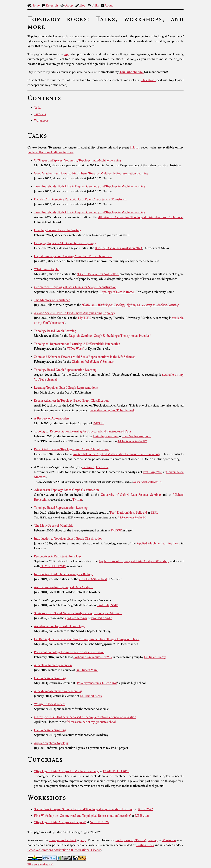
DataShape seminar (106, 436)
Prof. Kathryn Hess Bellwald (129, 512)
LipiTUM (84, 318)
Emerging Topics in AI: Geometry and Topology (65, 243)
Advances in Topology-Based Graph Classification (66, 490)
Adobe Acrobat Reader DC (132, 441)
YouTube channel (132, 72)
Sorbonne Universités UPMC (93, 657)
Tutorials (40, 114)
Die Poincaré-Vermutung (50, 678)
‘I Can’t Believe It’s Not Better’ (98, 274)
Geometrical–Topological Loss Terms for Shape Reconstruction (75, 287)
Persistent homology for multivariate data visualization (69, 652)
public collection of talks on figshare (50, 152)
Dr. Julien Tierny (155, 657)
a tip (83, 840)
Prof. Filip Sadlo (108, 605)
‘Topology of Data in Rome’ (116, 292)
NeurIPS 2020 (99, 822)
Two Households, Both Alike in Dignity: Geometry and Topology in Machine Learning (89, 186)
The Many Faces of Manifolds (53, 525)
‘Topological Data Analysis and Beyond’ (60, 822)
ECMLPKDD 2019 (53, 566)
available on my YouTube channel (112, 410)
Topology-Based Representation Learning (61, 508)
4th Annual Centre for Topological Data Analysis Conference (141, 217)
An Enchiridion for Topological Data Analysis (63, 587)
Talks (95, 5)
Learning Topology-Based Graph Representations (66, 388)
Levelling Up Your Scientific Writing (57, 230)
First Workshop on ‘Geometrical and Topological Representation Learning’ (82, 816)
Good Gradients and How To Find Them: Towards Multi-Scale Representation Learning (91, 173)
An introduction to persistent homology (59, 626)
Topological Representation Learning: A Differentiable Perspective (77, 344)
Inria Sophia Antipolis (137, 436)
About (109, 5)
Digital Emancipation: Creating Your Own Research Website (73, 256)
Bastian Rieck (145, 845)
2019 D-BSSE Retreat (93, 579)
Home (36, 5)
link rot (135, 147)
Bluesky (153, 840)
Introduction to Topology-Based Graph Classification (68, 538)
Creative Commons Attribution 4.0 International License (64, 850)
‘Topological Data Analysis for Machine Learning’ (67, 771)
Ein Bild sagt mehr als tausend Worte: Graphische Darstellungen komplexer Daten (87, 639)
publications (148, 80)
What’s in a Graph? (46, 269)
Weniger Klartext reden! (50, 704)
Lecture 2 (102, 467)
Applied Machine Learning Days (158, 543)
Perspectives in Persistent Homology (58, 556)
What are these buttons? (40, 864)
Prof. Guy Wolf (152, 472)
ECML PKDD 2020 (116, 771)
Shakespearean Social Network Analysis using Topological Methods (78, 613)
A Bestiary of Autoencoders (52, 418)
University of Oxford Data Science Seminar (131, 495)
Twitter (77, 499)
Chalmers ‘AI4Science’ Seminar (93, 362)
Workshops (41, 120)
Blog (82, 5)
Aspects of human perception (53, 665)
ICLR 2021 (142, 816)
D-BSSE (98, 423)
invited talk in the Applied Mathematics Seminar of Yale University (117, 454)
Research (52, 5)
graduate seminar (76, 618)
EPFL (155, 512)
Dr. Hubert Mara (87, 670)
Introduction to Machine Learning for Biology (63, 574)
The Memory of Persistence (52, 300)
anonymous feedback (63, 840)
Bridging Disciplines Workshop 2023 (118, 248)
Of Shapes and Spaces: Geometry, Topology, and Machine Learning (77, 160)
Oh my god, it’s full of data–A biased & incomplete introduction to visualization (85, 717)
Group (69, 5)
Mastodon (169, 840)
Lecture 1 (88, 467)
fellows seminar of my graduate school (91, 722)
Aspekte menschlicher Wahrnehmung (58, 691)
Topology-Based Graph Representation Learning (65, 370)
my (66, 54)
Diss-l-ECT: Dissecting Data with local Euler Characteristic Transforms (80, 199)
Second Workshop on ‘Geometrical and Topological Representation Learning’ (84, 809)
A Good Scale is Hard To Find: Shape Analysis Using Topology (75, 313)
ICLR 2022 (146, 809)
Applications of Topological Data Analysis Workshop (134, 561)
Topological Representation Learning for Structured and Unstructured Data (82, 431)
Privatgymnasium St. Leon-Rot (97, 683)
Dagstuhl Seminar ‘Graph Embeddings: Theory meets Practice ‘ (110, 336)
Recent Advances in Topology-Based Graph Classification (71, 400)
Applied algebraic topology (51, 743)
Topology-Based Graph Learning (55, 331)
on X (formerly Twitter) (131, 840)
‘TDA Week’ (76, 349)
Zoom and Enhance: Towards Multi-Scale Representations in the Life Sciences (85, 357)
